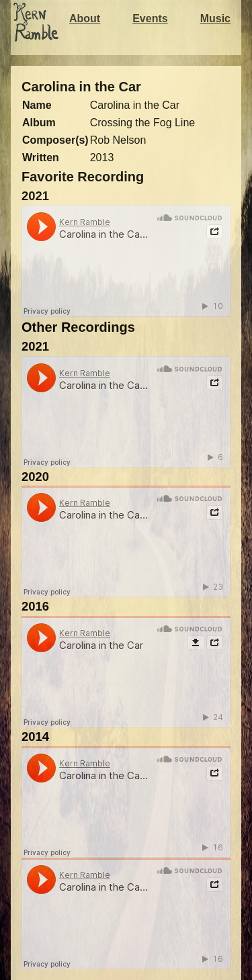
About (85, 18)
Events (150, 18)
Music (215, 18)
